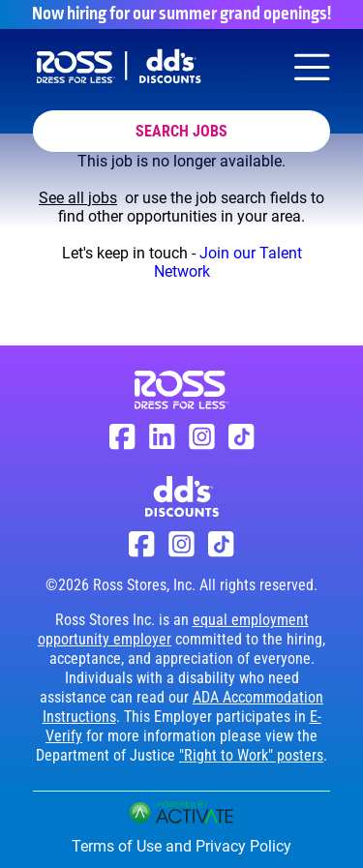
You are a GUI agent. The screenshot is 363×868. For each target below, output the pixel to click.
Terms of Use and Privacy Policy (181, 846)
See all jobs (78, 198)
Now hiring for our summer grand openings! (181, 15)
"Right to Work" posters (251, 755)
